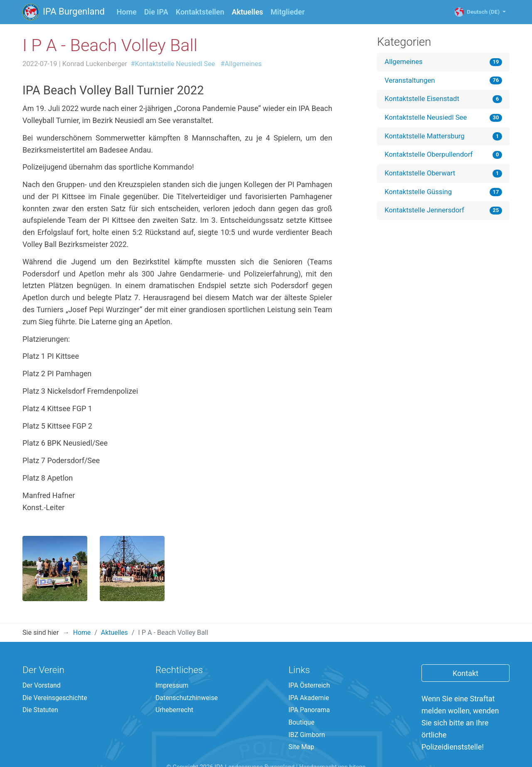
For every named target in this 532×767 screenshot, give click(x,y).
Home (127, 12)
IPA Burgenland (64, 12)
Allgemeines (404, 62)
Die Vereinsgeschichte (55, 675)
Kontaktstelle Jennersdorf (425, 213)
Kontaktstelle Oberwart (421, 175)
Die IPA (156, 12)
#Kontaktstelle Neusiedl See (174, 64)
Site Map (302, 725)
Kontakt (465, 650)
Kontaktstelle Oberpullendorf (430, 156)
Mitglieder (288, 12)
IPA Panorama (310, 687)
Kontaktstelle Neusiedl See (427, 118)
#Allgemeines (243, 64)
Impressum (172, 662)
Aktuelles (250, 11)
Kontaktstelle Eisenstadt (423, 100)
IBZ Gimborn (307, 713)
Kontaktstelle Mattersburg (425, 137)
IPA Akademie (309, 675)
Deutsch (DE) (482, 12)
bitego (357, 746)
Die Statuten (41, 687)
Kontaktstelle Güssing (419, 194)
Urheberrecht (175, 687)
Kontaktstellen (200, 12)
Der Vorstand (42, 662)
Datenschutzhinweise (187, 675)
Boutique (302, 700)
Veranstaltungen (410, 81)
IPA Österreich (310, 662)
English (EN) (288, 758)
